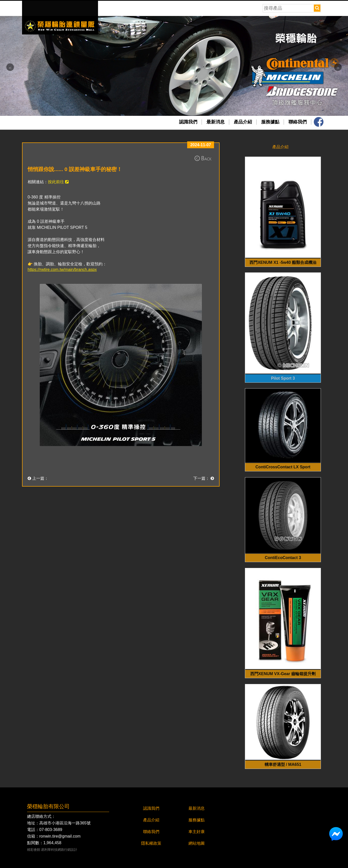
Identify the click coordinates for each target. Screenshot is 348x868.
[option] (174, 66)
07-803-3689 (51, 830)
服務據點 (270, 122)
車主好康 (197, 832)
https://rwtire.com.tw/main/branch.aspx (62, 270)
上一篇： (38, 478)
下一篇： (204, 478)
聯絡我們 (298, 122)
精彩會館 (34, 850)
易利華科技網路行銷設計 (59, 850)
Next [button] (338, 67)
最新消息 (216, 122)
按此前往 (58, 182)
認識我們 (188, 122)
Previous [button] (10, 67)
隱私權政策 (151, 843)
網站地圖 (197, 843)
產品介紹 (243, 122)
